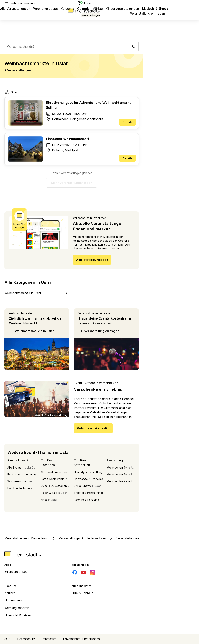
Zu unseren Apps (16, 572)
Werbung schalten (17, 608)
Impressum (49, 639)
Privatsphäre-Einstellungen (81, 639)
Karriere (10, 593)
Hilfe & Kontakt (82, 593)
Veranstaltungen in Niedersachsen (79, 538)
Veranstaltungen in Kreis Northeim (136, 538)
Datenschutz (26, 639)
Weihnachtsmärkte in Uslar (32, 331)
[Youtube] (84, 572)
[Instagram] (93, 572)
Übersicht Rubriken (18, 615)
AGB (7, 639)
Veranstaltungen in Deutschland (27, 538)
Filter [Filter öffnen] (11, 92)
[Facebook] (75, 572)
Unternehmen (14, 600)
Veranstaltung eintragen (99, 331)
